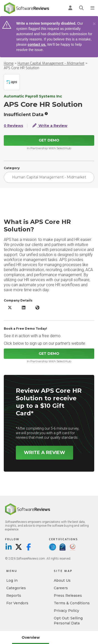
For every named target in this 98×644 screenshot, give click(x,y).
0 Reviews (13, 126)
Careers (61, 588)
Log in (12, 580)
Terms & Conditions (72, 603)
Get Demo (49, 140)
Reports (14, 596)
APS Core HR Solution (21, 68)
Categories (16, 588)
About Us (62, 580)
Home (9, 63)
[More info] (46, 114)
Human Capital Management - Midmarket (51, 63)
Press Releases (68, 596)
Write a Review (50, 126)
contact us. (37, 44)
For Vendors (17, 603)
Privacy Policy (66, 611)
